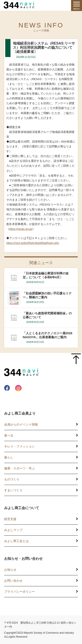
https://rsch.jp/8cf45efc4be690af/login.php (33, 243)
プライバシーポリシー (19, 592)
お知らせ (10, 570)
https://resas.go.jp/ (21, 229)
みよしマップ (13, 530)
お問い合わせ (13, 581)
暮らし (9, 457)
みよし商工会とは (16, 541)
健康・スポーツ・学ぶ (19, 468)
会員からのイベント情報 (21, 424)
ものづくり (12, 479)
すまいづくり (13, 490)
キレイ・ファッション (19, 446)
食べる (9, 435)
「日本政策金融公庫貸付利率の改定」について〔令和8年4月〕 (46, 275)
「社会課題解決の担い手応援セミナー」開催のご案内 (47, 295)
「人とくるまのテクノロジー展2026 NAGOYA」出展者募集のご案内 (48, 335)
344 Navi (20, 5)
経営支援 (10, 519)
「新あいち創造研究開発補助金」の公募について (47, 315)
